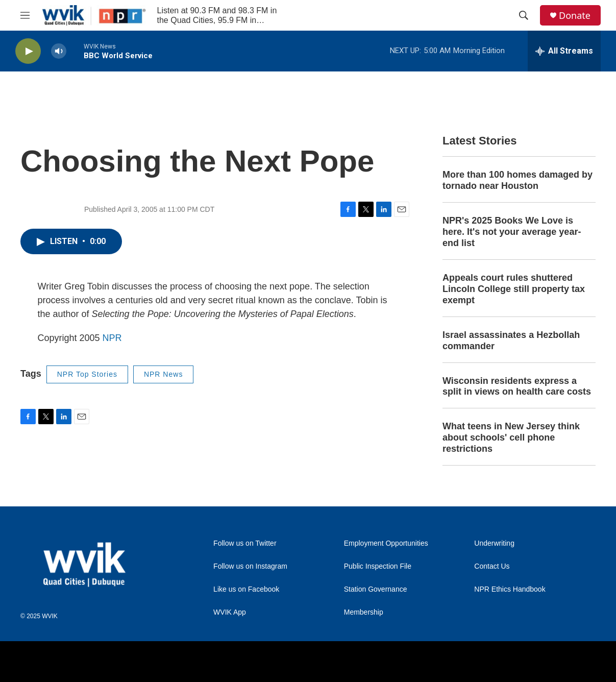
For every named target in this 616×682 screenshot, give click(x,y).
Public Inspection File (378, 566)
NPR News (163, 374)
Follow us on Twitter (245, 543)
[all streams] (564, 51)
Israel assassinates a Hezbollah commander (511, 340)
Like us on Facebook (246, 589)
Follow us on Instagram (250, 566)
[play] (28, 51)
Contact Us (492, 566)
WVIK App (230, 612)
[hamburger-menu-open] (25, 15)
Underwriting (494, 543)
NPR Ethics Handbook (510, 589)
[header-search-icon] (524, 15)
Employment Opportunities (386, 543)
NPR (112, 338)
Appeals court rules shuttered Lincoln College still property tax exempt (514, 289)
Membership (364, 612)
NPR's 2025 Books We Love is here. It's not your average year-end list (512, 232)
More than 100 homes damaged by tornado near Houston (518, 180)
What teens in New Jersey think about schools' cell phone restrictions (511, 437)
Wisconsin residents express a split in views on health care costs (517, 386)
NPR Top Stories (87, 374)
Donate (575, 16)
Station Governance (376, 589)
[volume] (59, 51)
